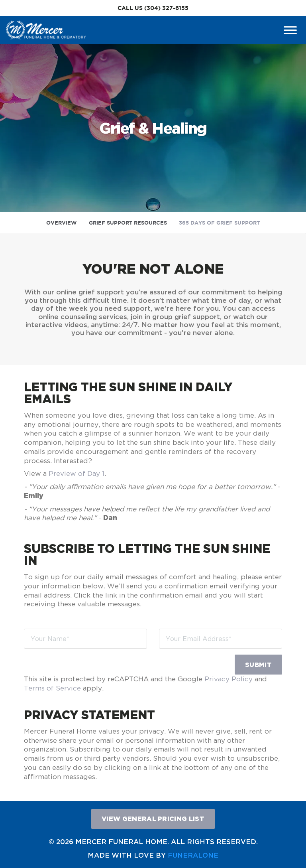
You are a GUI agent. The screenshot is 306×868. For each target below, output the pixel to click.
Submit (258, 665)
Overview (62, 223)
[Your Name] (85, 639)
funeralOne (193, 855)
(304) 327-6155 (166, 8)
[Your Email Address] (221, 639)
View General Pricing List (153, 819)
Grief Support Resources (128, 223)
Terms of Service (52, 688)
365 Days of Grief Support (219, 223)
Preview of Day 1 (76, 473)
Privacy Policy (229, 679)
